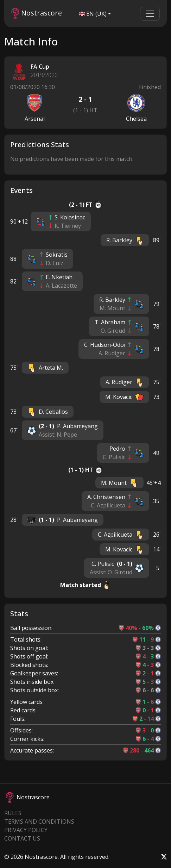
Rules (13, 813)
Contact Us (22, 838)
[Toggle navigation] (150, 14)
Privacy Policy (26, 830)
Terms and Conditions (39, 822)
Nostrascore (37, 14)
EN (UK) (93, 14)
